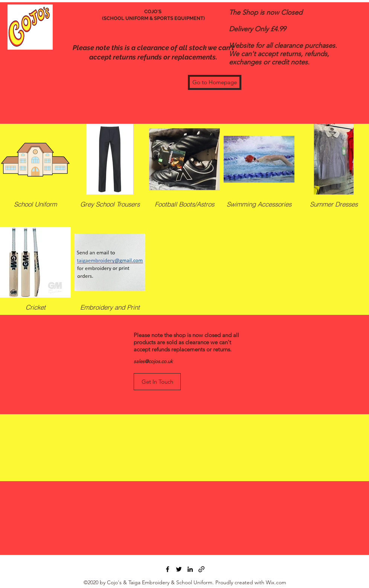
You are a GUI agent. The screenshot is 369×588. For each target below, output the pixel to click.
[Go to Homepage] (215, 82)
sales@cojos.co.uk (153, 361)
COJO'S (153, 11)
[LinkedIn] (190, 569)
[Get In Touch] (157, 382)
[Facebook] (168, 569)
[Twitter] (179, 569)
